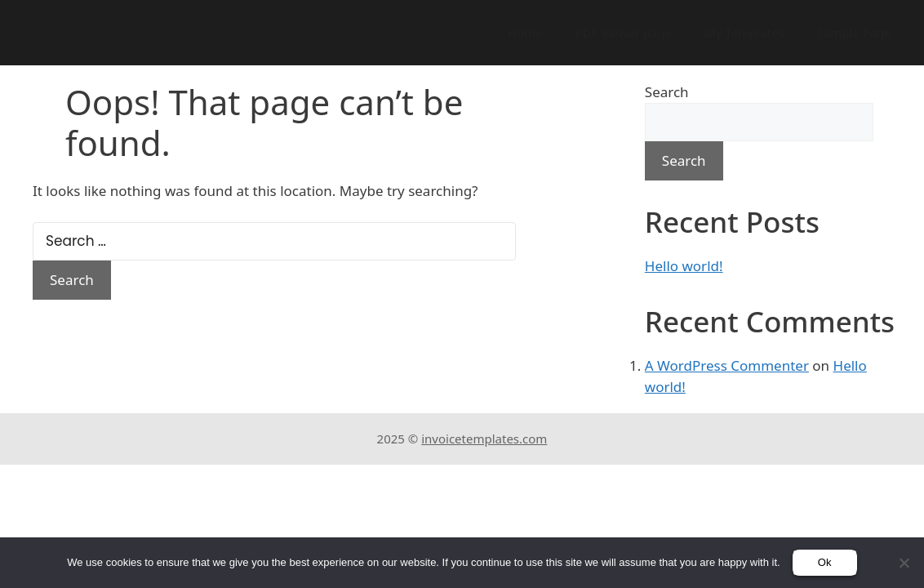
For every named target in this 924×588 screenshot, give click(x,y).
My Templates (744, 33)
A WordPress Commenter (727, 365)
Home (525, 33)
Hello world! (684, 266)
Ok (825, 562)
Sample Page (854, 33)
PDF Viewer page (624, 33)
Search (667, 92)
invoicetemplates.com (484, 439)
